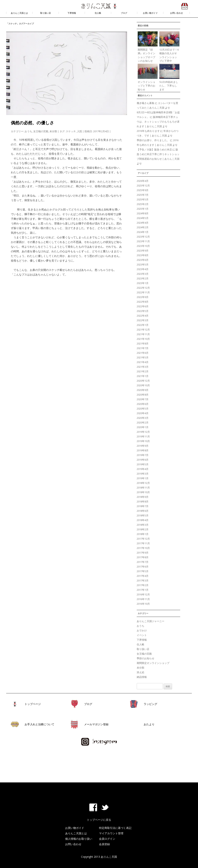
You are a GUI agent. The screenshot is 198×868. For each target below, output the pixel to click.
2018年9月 (143, 497)
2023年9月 (143, 251)
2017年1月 (143, 590)
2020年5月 (143, 409)
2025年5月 (143, 199)
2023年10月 (143, 246)
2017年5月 (143, 571)
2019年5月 (143, 464)
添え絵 (140, 672)
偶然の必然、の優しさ (32, 123)
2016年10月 (143, 604)
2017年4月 (143, 576)
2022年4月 (143, 316)
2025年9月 (143, 190)
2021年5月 (143, 357)
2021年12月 (143, 330)
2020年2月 (143, 422)
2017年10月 (143, 548)
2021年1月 (143, 376)
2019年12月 (143, 432)
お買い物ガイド (150, 13)
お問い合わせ (177, 13)
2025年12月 (143, 185)
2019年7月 (143, 455)
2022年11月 (143, 292)
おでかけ (142, 630)
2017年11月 (143, 543)
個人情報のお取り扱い (79, 839)
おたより (149, 724)
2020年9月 (143, 390)
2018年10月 (143, 492)
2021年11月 (143, 334)
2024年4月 (143, 223)
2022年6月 (143, 306)
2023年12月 (143, 237)
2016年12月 (143, 594)
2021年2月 (143, 371)
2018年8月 (143, 501)
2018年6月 (143, 511)
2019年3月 (143, 474)
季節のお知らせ (146, 658)
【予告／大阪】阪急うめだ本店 (154, 149)
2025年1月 (143, 209)
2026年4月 (143, 181)
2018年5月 (143, 515)
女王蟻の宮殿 (41, 131)
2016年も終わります (148, 131)
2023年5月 (143, 264)
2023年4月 (143, 269)
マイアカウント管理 (111, 833)
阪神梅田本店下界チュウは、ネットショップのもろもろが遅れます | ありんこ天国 (158, 122)
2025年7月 (143, 195)
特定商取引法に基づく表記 (115, 828)
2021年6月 (143, 353)
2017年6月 (143, 567)
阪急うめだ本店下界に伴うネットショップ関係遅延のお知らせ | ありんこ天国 (158, 154)
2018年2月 (143, 529)
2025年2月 (143, 204)
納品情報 (142, 677)
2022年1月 (143, 325)
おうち (28, 131)
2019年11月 (143, 436)
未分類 (53, 131)
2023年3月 (143, 274)
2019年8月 (143, 450)
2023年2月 (143, 278)
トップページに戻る (99, 820)
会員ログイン (107, 839)
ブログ (124, 13)
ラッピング (150, 704)
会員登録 (104, 844)
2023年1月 (143, 283)
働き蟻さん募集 (146, 103)
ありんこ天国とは (19, 13)
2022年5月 (143, 311)
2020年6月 (143, 404)
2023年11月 (143, 241)
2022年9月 (143, 297)
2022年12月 (143, 288)
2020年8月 (143, 395)
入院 (79, 131)
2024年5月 (143, 218)
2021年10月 (143, 339)
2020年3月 (143, 418)
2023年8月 (143, 255)
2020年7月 (143, 399)
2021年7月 (143, 348)
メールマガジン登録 (96, 724)
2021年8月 (143, 343)
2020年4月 (143, 413)
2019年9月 (143, 446)
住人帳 (98, 13)
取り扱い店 (46, 13)
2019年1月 (143, 478)
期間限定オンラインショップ (153, 663)
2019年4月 (143, 469)
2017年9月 (143, 553)
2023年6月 (143, 260)
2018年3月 (143, 525)
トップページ (33, 704)
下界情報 (72, 13)
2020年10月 (143, 385)
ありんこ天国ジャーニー (151, 621)
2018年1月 (143, 534)
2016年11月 (143, 599)
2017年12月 (143, 539)
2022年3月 (143, 320)
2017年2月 (143, 585)
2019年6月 (143, 460)
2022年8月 (143, 302)
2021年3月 (143, 367)
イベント (142, 635)
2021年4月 (143, 362)
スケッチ (71, 131)
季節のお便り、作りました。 (153, 140)
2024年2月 (143, 227)
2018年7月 (143, 506)
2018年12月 (143, 483)
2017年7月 (143, 562)
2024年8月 (143, 213)
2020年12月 (143, 381)
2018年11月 (143, 488)
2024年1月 (143, 232)
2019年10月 (143, 441)
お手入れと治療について (39, 724)
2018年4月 (143, 520)
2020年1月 (143, 427)
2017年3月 (143, 580)
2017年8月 (143, 557)
